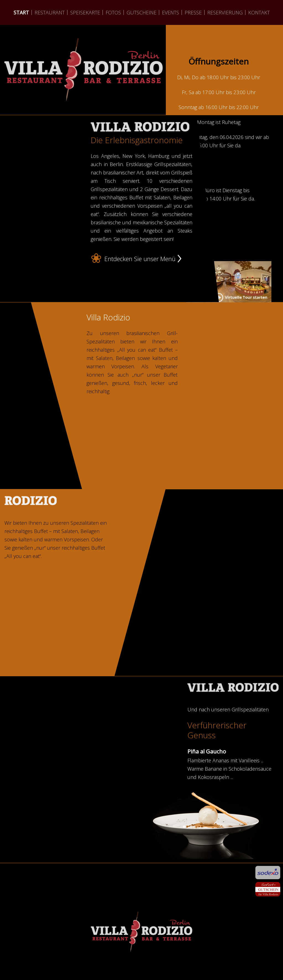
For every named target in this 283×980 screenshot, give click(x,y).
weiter (83, 102)
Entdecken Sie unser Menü (140, 259)
